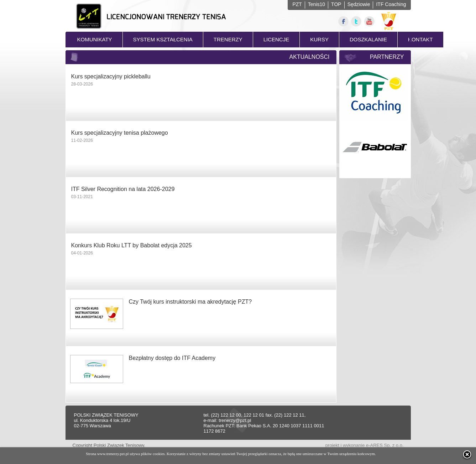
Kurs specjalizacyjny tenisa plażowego (120, 133)
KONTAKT (420, 39)
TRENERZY (228, 39)
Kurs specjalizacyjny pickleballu (111, 76)
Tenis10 (317, 4)
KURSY (319, 39)
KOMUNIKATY (95, 39)
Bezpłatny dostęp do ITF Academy (172, 358)
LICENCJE (276, 39)
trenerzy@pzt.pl (235, 420)
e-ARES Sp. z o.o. (385, 445)
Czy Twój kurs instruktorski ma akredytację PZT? (190, 302)
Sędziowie (359, 4)
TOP (336, 4)
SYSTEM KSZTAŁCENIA (163, 39)
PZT (297, 4)
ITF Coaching (391, 4)
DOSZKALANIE (368, 39)
